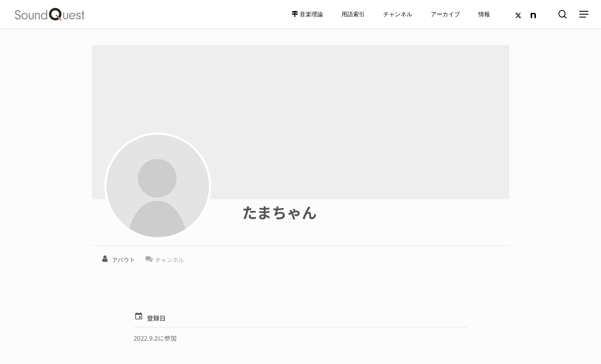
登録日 (156, 318)
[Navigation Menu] (584, 14)
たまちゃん (279, 212)
